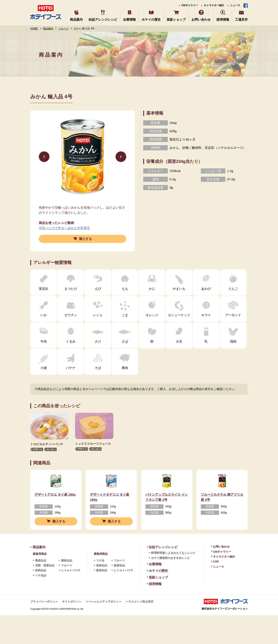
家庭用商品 (40, 566)
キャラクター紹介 (214, 5)
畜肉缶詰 (41, 572)
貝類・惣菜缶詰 (45, 577)
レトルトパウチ (71, 582)
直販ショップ (176, 19)
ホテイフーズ (46, 12)
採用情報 (223, 19)
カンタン (51, 450)
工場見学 (241, 19)
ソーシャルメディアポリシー (104, 613)
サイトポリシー (72, 613)
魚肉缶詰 (41, 582)
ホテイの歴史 (151, 19)
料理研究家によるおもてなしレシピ (173, 565)
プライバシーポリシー (44, 613)
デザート (38, 450)
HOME (34, 29)
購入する (85, 239)
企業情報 (129, 19)
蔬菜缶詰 (119, 577)
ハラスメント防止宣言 (140, 613)
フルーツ (64, 29)
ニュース (235, 5)
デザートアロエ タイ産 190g (55, 506)
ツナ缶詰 (41, 587)
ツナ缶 (100, 572)
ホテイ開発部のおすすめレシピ (171, 570)
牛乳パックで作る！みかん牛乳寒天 (64, 228)
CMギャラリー (190, 5)
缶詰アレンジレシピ (103, 19)
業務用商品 (101, 566)
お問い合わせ (201, 19)
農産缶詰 (67, 572)
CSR (216, 573)
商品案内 (76, 19)
